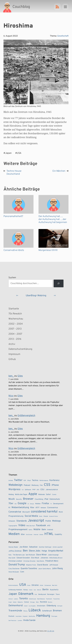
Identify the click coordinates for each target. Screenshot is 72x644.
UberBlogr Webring (36, 296)
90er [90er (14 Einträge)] (32, 508)
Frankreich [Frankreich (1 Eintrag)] (49, 599)
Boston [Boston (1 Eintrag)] (50, 602)
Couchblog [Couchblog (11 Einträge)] (39, 499)
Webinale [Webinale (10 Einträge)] (41, 495)
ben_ (11, 376)
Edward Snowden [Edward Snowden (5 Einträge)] (23, 558)
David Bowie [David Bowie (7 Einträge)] (43, 565)
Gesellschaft (63, 36)
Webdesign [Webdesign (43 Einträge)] (15, 485)
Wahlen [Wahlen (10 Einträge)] (38, 504)
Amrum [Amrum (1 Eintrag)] (11, 599)
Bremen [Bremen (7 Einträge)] (57, 611)
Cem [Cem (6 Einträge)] (22, 572)
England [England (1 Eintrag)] (25, 616)
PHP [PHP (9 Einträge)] (34, 490)
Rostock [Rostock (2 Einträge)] (11, 616)
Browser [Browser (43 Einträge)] (28, 499)
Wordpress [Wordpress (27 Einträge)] (14, 489)
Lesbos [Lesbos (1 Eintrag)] (16, 599)
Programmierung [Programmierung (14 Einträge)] (16, 516)
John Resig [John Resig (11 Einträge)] (57, 569)
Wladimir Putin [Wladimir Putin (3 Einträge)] (31, 565)
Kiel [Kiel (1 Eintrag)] (36, 595)
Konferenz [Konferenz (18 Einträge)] (54, 480)
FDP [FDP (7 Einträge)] (25, 481)
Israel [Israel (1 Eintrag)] (10, 602)
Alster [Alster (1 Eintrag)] (41, 585)
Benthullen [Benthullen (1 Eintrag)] (32, 616)
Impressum (14, 354)
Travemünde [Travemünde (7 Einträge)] (15, 611)
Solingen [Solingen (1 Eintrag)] (60, 606)
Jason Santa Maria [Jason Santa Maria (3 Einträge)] (44, 569)
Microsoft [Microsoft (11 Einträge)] (26, 512)
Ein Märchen (59, 171)
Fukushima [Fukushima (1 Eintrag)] (56, 599)
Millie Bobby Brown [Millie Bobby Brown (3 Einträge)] (56, 558)
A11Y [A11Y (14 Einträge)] (37, 508)
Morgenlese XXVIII (48, 250)
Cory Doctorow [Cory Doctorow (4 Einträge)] (14, 569)
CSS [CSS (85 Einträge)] (47, 485)
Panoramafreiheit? (13, 216)
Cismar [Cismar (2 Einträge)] (26, 602)
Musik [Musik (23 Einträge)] (12, 499)
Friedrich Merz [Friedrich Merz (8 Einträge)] (52, 561)
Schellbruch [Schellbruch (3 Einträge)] (47, 611)
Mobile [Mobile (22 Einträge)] (37, 530)
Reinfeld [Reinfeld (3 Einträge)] (43, 602)
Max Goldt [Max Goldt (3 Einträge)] (12, 558)
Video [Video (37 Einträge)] (22, 525)
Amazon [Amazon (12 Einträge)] (12, 521)
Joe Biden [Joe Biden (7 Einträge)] (24, 547)
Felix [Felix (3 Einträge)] (10, 555)
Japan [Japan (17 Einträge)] (13, 594)
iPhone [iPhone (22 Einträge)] (55, 485)
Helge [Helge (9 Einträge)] (44, 551)
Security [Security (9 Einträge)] (19, 499)
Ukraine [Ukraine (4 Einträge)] (35, 585)
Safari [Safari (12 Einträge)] (48, 494)
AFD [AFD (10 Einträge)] (49, 526)
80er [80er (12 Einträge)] (23, 534)
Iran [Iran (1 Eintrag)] (35, 590)
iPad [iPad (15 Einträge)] (46, 499)
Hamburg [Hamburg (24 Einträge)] (43, 616)
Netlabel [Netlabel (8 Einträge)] (43, 508)
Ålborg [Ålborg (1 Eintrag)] (25, 611)
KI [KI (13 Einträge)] (9, 508)
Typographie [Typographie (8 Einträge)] (13, 526)
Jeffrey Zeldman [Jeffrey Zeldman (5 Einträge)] (15, 551)
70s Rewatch (15, 314)
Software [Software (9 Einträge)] (28, 490)
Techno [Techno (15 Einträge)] (35, 480)
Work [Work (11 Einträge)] (61, 512)
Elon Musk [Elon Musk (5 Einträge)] (35, 558)
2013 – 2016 (15, 339)
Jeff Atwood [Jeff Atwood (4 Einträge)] (54, 565)
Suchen (12, 278)
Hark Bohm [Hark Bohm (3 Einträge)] (40, 561)
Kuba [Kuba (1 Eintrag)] (29, 585)
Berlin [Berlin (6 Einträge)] (45, 590)
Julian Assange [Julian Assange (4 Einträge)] (53, 555)
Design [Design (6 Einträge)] (32, 504)
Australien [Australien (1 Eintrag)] (19, 616)
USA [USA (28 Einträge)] (23, 585)
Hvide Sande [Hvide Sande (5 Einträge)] (29, 620)
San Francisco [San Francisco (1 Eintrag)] (12, 621)
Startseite (14, 309)
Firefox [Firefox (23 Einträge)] (45, 504)
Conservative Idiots (14, 250)
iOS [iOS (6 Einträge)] (15, 504)
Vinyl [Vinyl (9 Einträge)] (29, 481)
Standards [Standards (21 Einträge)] (22, 521)
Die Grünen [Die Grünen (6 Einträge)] (29, 535)
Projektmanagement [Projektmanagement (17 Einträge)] (18, 530)
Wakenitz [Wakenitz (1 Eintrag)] (20, 602)
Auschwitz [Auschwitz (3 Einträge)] (54, 590)
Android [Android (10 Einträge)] (50, 530)
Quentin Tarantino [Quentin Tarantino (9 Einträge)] (29, 569)
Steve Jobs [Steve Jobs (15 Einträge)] (35, 551)
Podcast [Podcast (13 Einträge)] (27, 485)
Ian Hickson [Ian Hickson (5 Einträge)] (30, 555)
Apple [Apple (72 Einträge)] (33, 494)
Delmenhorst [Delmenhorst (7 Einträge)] (16, 606)
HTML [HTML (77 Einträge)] (49, 534)
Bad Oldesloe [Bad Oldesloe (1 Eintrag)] (41, 599)
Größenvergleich (26, 416)
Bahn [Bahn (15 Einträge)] (44, 530)
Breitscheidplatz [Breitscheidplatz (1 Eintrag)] (13, 585)
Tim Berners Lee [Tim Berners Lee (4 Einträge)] (19, 555)
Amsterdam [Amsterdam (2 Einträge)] (41, 606)
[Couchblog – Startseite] (17, 7)
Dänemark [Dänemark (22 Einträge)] (26, 594)
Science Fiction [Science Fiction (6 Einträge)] (53, 516)
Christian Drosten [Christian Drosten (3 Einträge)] (29, 561)
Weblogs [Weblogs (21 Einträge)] (56, 521)
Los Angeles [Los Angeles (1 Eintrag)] (32, 606)
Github (16, 359)
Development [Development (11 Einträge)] (58, 504)
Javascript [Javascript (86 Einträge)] (36, 521)
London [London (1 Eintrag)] (20, 621)
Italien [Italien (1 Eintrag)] (15, 602)
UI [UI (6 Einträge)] (28, 504)
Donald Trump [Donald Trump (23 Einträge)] (17, 565)
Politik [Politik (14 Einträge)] (48, 521)
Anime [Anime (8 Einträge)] (11, 481)
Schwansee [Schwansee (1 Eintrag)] (48, 585)
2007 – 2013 (15, 329)
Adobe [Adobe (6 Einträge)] (41, 535)
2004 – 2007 (15, 334)
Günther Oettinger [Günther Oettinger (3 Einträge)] (45, 547)
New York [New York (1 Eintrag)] (55, 585)
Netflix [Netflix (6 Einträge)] (30, 530)
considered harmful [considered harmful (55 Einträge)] (44, 512)
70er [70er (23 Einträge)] (11, 504)
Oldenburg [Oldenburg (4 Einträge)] (51, 606)
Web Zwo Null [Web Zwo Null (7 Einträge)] (31, 526)
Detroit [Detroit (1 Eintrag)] (39, 590)
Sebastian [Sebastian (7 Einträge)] (33, 547)
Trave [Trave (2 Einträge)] (58, 594)
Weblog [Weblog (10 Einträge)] (11, 495)
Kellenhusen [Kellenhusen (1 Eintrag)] (33, 599)
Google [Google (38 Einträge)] (22, 503)
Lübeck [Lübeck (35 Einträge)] (35, 610)
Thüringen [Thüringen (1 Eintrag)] (54, 616)
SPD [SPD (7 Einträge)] (38, 490)
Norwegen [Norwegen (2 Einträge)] (51, 594)
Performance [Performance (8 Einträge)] (44, 481)
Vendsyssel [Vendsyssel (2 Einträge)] (42, 594)
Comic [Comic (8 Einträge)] (54, 495)
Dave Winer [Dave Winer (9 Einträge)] (41, 555)
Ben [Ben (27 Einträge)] (25, 551)
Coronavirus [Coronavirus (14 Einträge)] (53, 508)
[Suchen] (59, 283)
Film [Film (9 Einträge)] (41, 485)
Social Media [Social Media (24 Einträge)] (31, 516)
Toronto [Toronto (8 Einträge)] (23, 599)
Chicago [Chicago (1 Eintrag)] (32, 602)
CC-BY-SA (51, 631)
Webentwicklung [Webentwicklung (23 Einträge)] (20, 507)
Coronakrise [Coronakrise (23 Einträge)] (15, 512)
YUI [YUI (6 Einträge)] (23, 490)
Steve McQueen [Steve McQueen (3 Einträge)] (14, 572)
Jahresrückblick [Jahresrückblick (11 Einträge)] (52, 490)
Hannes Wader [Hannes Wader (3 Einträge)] (13, 547)
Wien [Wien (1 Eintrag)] (37, 602)
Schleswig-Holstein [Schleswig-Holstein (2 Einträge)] (15, 590)
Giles (20, 376)
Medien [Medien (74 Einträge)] (14, 534)
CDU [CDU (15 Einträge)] (42, 490)
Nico (11, 396)
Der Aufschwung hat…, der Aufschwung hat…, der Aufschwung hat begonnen (53, 219)
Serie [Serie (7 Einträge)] (41, 516)
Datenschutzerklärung (20, 349)
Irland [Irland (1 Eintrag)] (31, 590)
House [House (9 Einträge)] (46, 516)
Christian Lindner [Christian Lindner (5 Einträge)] (15, 561)
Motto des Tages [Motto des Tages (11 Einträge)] (21, 495)
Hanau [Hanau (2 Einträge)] (26, 590)
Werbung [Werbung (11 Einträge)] (35, 485)
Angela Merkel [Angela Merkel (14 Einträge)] (56, 551)
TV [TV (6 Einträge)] (51, 504)
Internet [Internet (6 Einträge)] (36, 535)
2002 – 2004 (16, 324)
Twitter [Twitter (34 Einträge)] (18, 480)
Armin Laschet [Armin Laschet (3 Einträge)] (58, 547)
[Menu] (65, 7)
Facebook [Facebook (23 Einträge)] (41, 526)
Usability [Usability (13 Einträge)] (58, 535)
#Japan (8, 153)
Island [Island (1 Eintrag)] (26, 606)
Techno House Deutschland (14, 173)
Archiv (12, 344)
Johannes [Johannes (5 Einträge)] (44, 558)
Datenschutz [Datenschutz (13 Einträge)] (55, 499)
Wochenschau (16, 319)
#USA (18, 153)
